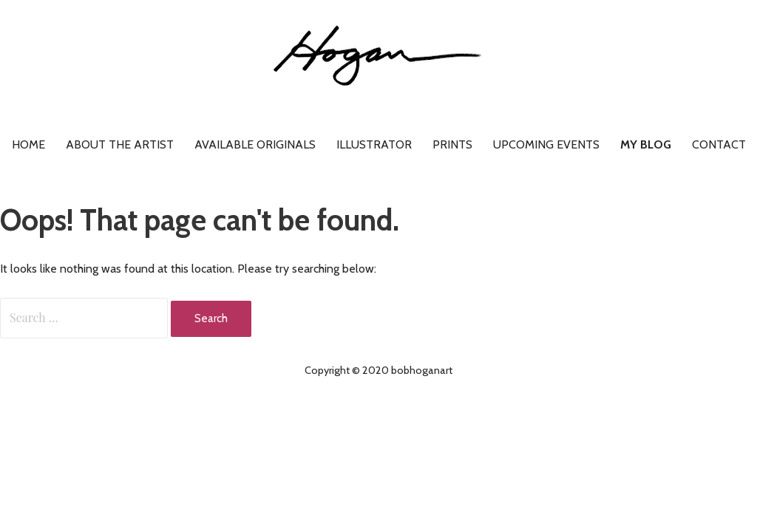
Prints (452, 144)
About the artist (120, 144)
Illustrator (374, 144)
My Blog (646, 144)
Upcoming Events (546, 144)
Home (28, 144)
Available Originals (255, 144)
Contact (719, 144)
